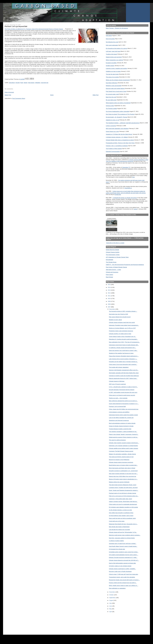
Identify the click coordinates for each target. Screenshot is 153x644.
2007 (109, 307)
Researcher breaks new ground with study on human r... (124, 580)
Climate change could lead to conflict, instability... (123, 569)
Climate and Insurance (112, 272)
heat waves (31, 83)
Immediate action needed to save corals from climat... (124, 552)
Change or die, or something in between (117, 146)
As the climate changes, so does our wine (120, 510)
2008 (109, 304)
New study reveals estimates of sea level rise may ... (123, 474)
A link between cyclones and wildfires (119, 412)
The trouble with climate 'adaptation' (119, 367)
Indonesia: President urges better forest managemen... (124, 325)
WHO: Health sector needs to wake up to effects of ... (124, 586)
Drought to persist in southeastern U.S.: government (123, 471)
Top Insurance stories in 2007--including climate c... (123, 311)
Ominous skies (110, 106)
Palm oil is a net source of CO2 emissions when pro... (124, 496)
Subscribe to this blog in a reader (115, 243)
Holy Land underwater (112, 45)
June (111, 606)
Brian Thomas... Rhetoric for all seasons (117, 28)
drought (18, 83)
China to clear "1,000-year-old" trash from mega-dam (124, 574)
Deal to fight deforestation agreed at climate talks (122, 563)
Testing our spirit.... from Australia (118, 398)
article (135, 209)
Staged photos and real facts (114, 57)
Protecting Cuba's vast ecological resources (121, 331)
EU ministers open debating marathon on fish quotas (123, 507)
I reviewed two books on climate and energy (125, 198)
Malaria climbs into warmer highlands (119, 482)
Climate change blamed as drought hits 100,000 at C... (124, 560)
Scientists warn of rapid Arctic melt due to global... (123, 544)
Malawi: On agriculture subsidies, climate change (122, 454)
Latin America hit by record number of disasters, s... (123, 359)
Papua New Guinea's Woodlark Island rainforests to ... (124, 356)
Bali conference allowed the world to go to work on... (123, 401)
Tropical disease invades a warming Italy (120, 429)
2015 (109, 285)
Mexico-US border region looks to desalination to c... (123, 479)
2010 (109, 299)
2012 (109, 293)
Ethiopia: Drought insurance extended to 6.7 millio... (123, 557)
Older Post (96, 95)
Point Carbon (109, 275)
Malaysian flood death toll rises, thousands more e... (123, 524)
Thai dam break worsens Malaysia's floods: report (123, 485)
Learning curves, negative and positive (116, 68)
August (111, 600)
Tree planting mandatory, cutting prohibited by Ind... (123, 432)
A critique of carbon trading (116, 541)
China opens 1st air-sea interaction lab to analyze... (123, 364)
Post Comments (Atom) (19, 98)
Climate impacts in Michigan (117, 381)
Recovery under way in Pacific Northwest (120, 571)
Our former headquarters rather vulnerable (118, 111)
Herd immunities (110, 39)
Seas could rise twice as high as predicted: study (122, 518)
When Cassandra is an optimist (114, 60)
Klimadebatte (109, 260)
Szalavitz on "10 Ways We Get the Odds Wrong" (119, 134)
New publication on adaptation (117, 588)
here (133, 177)
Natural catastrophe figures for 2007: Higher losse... (123, 378)
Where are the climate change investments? (118, 80)
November (112, 592)
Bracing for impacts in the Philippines (119, 460)
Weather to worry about (115, 320)
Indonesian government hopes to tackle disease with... (124, 345)
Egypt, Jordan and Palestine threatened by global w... (124, 490)
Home (52, 95)
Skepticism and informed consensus (119, 420)
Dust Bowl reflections (112, 83)
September (113, 598)
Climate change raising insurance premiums (121, 462)
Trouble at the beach (112, 54)
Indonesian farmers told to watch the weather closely (123, 415)
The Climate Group (111, 262)
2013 (109, 290)
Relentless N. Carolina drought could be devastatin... (123, 339)
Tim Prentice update (111, 108)
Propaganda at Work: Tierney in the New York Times (120, 143)
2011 (109, 296)
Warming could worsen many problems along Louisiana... (125, 535)
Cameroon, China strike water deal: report (121, 499)
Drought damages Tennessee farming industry (122, 390)
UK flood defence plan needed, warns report (121, 516)
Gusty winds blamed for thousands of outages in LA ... (124, 404)
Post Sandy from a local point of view (116, 91)
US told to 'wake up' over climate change (120, 566)
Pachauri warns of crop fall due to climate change (123, 493)
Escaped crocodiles (111, 63)
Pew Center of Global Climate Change (116, 267)
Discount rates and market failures (115, 88)
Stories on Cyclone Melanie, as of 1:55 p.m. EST (122, 328)
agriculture (12, 83)
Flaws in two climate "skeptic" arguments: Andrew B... (124, 434)
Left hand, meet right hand (113, 51)
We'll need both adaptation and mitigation (117, 129)
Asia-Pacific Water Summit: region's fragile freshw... (123, 546)
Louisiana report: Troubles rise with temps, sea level (123, 488)
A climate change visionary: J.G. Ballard (117, 137)
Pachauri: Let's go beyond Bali (117, 406)
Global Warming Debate (112, 250)
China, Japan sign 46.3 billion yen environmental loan (124, 409)
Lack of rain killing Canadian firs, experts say (121, 418)
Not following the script (112, 42)
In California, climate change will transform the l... (123, 348)
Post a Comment (9, 92)
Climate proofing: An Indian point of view (120, 334)
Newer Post (8, 95)
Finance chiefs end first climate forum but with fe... (123, 583)
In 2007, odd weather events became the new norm (123, 392)
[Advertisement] (115, 623)
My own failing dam (111, 100)
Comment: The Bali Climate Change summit (121, 451)
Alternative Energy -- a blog (113, 270)
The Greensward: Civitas (113, 255)
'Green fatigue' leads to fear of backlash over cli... (123, 337)
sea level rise (45, 83)
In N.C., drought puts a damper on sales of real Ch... (123, 387)
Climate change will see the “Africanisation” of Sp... (123, 532)
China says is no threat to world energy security (122, 395)
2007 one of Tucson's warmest (117, 384)
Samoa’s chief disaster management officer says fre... (124, 370)
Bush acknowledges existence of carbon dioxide (122, 423)
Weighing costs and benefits (114, 86)
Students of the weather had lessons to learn (121, 353)
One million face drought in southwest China (121, 513)
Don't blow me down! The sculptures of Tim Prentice (120, 114)
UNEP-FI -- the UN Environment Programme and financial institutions (125, 265)
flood (22, 83)
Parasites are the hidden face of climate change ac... (123, 362)
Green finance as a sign (112, 131)
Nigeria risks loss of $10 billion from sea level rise (123, 476)
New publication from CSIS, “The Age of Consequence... (125, 342)
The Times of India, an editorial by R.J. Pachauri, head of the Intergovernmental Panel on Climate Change (34, 29)
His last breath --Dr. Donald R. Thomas (117, 117)
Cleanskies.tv (128, 188)
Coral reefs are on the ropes (117, 521)
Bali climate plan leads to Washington (119, 527)
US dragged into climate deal (117, 549)
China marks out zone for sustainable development (123, 504)
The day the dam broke (112, 74)
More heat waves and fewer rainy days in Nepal (122, 468)
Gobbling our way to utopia (113, 71)
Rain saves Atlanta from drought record (120, 317)
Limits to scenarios (111, 126)
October (112, 595)
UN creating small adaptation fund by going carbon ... (124, 555)
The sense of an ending (112, 77)
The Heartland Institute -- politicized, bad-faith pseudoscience (123, 123)
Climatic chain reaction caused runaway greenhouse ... (124, 443)
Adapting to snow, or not (113, 120)
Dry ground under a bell (112, 94)
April (111, 612)
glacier (26, 83)
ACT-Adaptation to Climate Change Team (117, 257)
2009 (109, 301)
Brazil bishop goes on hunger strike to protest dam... (123, 465)
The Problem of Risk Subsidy (114, 149)
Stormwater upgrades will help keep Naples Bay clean (124, 373)
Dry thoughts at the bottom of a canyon (117, 48)
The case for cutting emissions (117, 440)
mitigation (38, 83)
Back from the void (111, 97)
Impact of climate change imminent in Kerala (121, 426)
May (111, 609)
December (112, 309)
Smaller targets (110, 66)
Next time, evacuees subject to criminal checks (122, 538)
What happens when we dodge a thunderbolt (118, 103)
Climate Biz (118, 194)
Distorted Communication (113, 151)
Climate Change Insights (113, 252)
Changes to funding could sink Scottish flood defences (124, 376)
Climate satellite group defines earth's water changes (124, 448)
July (111, 603)
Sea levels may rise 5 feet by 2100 (119, 314)
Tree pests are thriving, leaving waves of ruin (121, 457)
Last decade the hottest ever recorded (119, 530)
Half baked (109, 36)
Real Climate (109, 277)
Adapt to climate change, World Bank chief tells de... (123, 502)
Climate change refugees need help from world (122, 322)
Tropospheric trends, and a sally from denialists (122, 577)
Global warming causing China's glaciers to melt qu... (124, 437)
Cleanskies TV (126, 167)
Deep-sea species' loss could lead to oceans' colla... (123, 350)
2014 (109, 287)
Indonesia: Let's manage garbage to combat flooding (123, 446)
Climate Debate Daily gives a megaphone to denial (120, 140)
